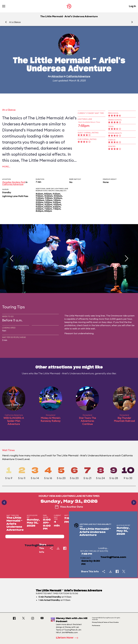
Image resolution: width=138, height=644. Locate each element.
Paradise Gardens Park (14, 182)
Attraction (57, 76)
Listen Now (68, 638)
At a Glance (15, 22)
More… (6, 167)
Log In (132, 6)
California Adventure (78, 76)
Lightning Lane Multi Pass (15, 196)
